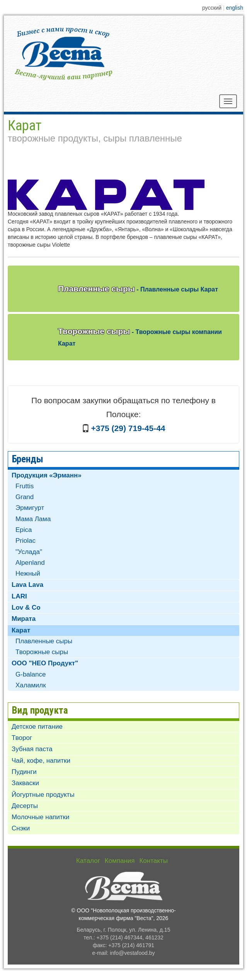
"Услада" (29, 552)
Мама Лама (33, 519)
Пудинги (24, 772)
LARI (19, 596)
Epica (24, 530)
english (235, 8)
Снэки (21, 828)
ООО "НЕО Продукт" (45, 663)
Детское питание (37, 727)
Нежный (28, 574)
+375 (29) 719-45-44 (128, 428)
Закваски (25, 783)
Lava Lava (27, 585)
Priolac (26, 541)
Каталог (88, 861)
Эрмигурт (30, 508)
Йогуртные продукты (43, 795)
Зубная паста (32, 749)
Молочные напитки (41, 817)
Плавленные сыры (138, 289)
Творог (22, 738)
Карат (21, 630)
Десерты (25, 806)
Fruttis (25, 486)
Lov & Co (26, 608)
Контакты (153, 861)
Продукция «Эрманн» (47, 475)
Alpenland (30, 563)
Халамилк (31, 685)
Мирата (24, 619)
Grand (25, 497)
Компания (120, 861)
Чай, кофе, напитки (41, 761)
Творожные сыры (140, 337)
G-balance (31, 674)
